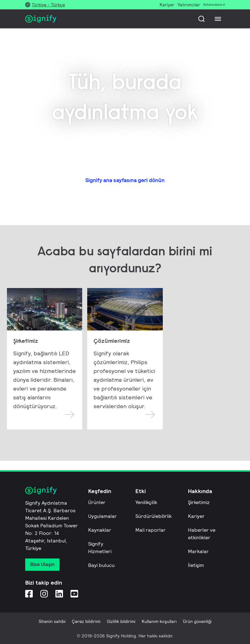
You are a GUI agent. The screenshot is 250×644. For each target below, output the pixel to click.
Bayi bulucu (101, 565)
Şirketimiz (199, 502)
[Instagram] (44, 594)
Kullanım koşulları (159, 621)
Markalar (198, 551)
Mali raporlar (151, 530)
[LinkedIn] (59, 594)
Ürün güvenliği (197, 621)
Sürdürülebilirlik (153, 516)
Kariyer (196, 516)
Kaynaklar (100, 530)
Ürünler (97, 502)
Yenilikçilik (146, 502)
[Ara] (202, 19)
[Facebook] (29, 594)
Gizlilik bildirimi (121, 621)
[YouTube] (74, 594)
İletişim (196, 565)
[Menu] (218, 19)
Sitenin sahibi (52, 621)
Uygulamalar (102, 516)
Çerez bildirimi (86, 621)
